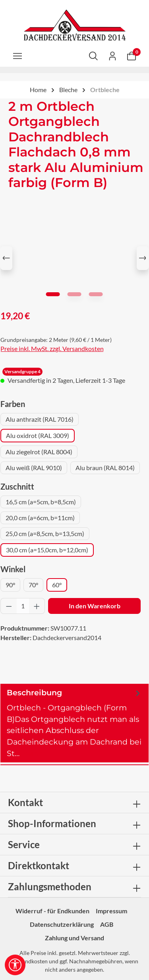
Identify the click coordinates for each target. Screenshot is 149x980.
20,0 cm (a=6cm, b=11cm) (40, 518)
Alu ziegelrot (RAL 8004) (39, 452)
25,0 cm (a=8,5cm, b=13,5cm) (45, 533)
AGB (107, 924)
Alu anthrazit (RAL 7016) (40, 419)
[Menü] (17, 56)
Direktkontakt (39, 865)
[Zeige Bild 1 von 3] (53, 294)
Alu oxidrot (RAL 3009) (38, 435)
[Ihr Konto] (112, 56)
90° (10, 585)
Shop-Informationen (52, 823)
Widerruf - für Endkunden (52, 911)
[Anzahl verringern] (9, 606)
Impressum (111, 911)
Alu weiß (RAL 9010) (34, 468)
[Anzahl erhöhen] (37, 606)
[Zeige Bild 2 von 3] (74, 294)
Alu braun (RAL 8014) (105, 468)
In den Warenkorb (95, 606)
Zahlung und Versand (74, 938)
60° (57, 585)
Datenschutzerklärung (62, 924)
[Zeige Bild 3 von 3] (96, 294)
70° (33, 585)
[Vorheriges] (6, 258)
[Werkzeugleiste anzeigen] (15, 965)
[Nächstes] (143, 258)
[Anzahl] (23, 606)
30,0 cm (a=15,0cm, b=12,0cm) (47, 550)
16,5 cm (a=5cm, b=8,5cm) (41, 502)
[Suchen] (93, 56)
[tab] (74, 723)
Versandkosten (29, 961)
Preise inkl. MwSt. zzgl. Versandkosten (52, 348)
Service (24, 844)
